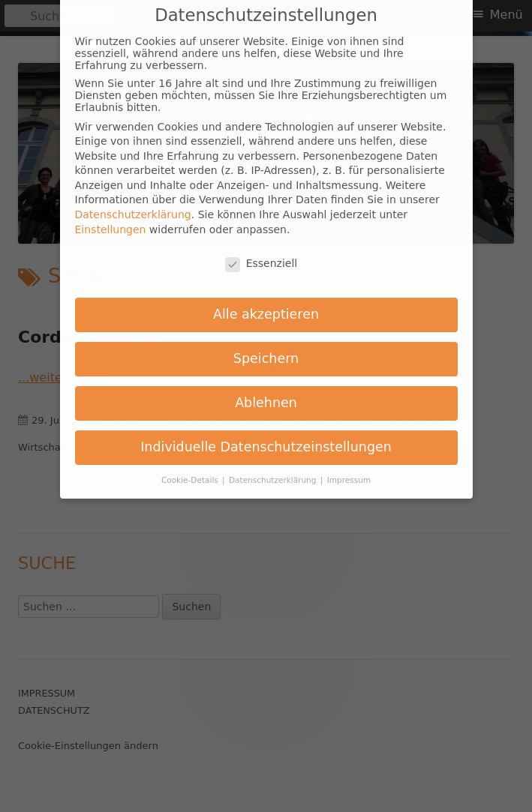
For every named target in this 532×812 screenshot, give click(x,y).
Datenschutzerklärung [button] (274, 465)
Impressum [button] (349, 465)
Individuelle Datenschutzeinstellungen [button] (266, 432)
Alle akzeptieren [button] (266, 300)
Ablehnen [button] (266, 388)
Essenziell (261, 248)
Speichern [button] (266, 344)
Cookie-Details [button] (191, 465)
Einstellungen (111, 214)
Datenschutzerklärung (133, 200)
